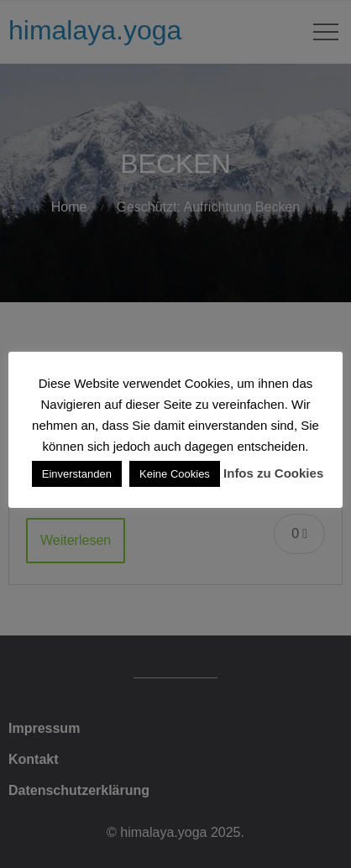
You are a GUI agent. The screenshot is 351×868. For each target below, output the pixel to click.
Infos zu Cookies (273, 473)
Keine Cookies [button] (175, 474)
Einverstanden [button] (77, 474)
